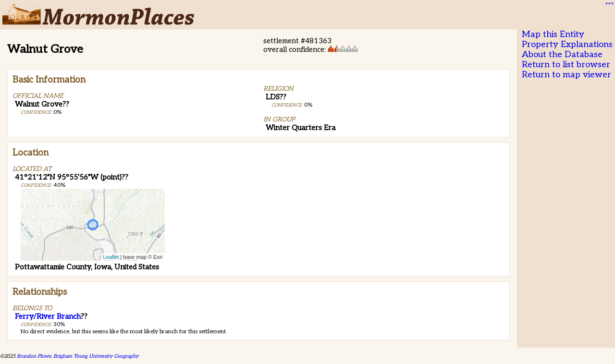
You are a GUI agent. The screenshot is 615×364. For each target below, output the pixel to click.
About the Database (562, 55)
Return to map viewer (566, 75)
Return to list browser (566, 65)
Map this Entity (553, 34)
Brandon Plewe (34, 356)
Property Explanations (567, 44)
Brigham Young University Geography (96, 356)
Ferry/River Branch (48, 316)
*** (608, 5)
